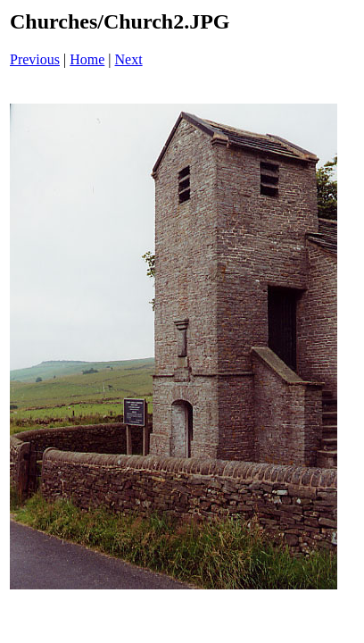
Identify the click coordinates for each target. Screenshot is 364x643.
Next (129, 59)
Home (87, 59)
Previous (35, 59)
